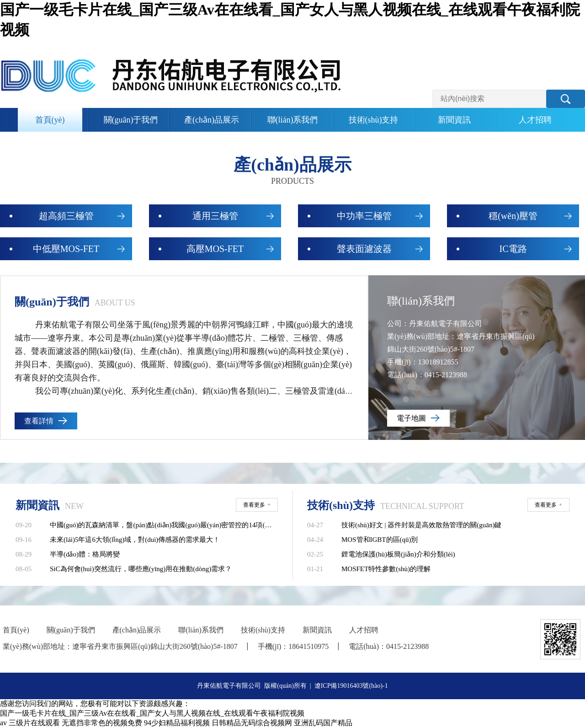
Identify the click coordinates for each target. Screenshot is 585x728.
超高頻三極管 (66, 216)
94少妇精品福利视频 (177, 723)
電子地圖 (411, 418)
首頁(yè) (50, 120)
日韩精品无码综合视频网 (252, 723)
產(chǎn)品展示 (212, 120)
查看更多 (257, 505)
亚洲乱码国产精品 (323, 723)
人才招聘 (535, 120)
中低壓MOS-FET (66, 249)
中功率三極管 (364, 216)
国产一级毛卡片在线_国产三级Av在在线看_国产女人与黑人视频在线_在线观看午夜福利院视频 (152, 713)
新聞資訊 (454, 120)
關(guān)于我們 (131, 120)
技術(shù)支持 (374, 120)
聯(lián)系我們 (293, 120)
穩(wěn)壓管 (513, 216)
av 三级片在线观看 (30, 723)
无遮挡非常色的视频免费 (102, 723)
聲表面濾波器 (364, 249)
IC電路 (513, 249)
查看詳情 (39, 421)
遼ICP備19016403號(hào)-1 (351, 686)
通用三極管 (215, 216)
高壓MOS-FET (215, 249)
